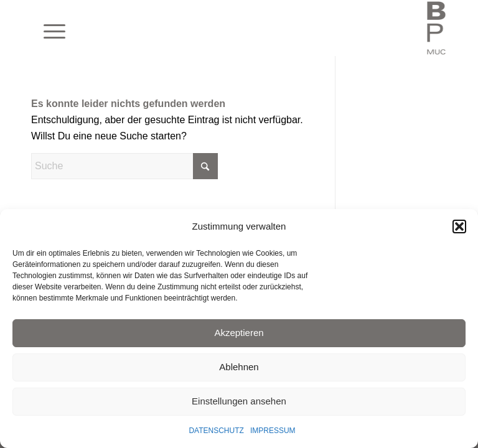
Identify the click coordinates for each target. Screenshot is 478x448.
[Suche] (124, 166)
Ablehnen (239, 367)
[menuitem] (48, 28)
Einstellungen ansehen (239, 401)
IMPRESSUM (273, 431)
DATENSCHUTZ (216, 431)
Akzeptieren (239, 333)
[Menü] (48, 28)
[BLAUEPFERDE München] (436, 28)
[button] (459, 226)
